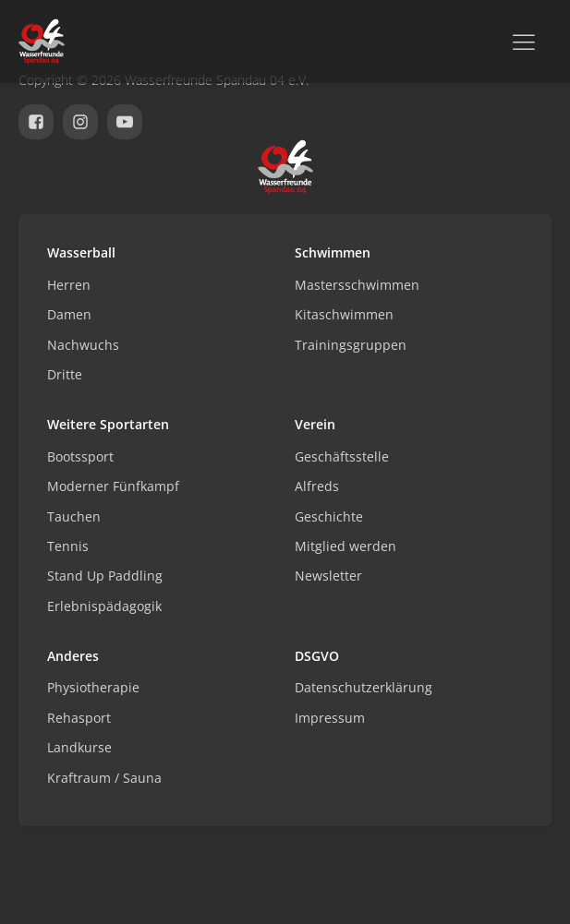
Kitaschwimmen (344, 314)
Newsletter (328, 576)
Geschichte (329, 516)
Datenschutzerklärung (364, 687)
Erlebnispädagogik (104, 606)
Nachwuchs (83, 345)
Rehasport (79, 718)
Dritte (65, 374)
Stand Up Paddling (105, 576)
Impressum (330, 718)
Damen (69, 314)
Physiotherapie (93, 687)
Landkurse (79, 747)
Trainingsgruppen (351, 345)
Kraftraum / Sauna (104, 778)
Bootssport (80, 456)
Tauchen (74, 516)
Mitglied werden (346, 546)
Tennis (68, 546)
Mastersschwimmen (357, 285)
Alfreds (317, 486)
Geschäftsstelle (342, 456)
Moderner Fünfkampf (113, 486)
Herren (69, 285)
